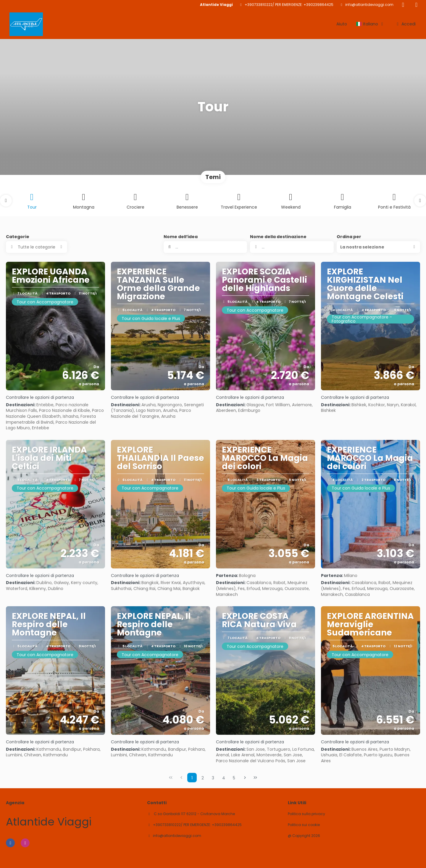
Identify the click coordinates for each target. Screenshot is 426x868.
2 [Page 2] (203, 778)
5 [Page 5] (234, 778)
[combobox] (292, 247)
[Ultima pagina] (255, 778)
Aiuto (342, 24)
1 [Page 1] (192, 778)
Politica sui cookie (304, 825)
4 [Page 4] (224, 778)
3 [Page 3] (213, 778)
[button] (6, 201)
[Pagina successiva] (245, 778)
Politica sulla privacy (306, 814)
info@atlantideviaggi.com (369, 5)
